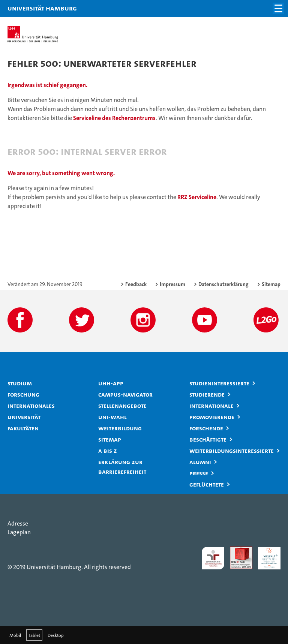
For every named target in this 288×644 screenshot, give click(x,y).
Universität (24, 417)
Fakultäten (23, 428)
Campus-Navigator (125, 394)
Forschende (206, 428)
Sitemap (271, 284)
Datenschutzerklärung (223, 284)
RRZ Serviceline (197, 197)
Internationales (31, 406)
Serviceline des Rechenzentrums (114, 118)
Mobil (15, 635)
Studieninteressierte (219, 383)
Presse (199, 473)
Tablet (34, 635)
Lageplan (19, 532)
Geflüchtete (207, 484)
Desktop (56, 635)
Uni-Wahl (112, 417)
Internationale (211, 406)
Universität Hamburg (17, 8)
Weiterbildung (120, 428)
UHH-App (111, 383)
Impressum (172, 284)
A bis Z (108, 451)
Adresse (18, 523)
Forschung (23, 394)
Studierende (207, 394)
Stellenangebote (122, 406)
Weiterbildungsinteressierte (232, 451)
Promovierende (212, 417)
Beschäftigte (208, 439)
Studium (20, 383)
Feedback (136, 284)
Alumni (200, 462)
